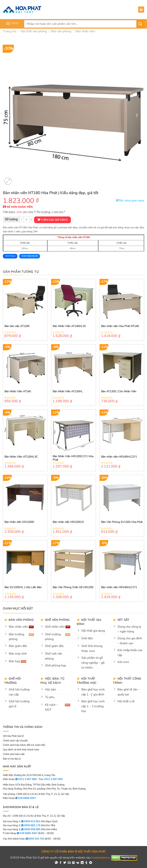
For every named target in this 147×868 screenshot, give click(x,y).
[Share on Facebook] (61, 863)
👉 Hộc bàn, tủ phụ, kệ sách (52, 681)
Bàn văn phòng (61, 31)
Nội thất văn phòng (34, 31)
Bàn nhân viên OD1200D (19, 522)
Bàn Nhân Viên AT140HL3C (69, 326)
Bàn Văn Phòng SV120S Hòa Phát (122, 522)
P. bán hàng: (20, 833)
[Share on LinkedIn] (82, 863)
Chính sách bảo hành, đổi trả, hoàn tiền (24, 745)
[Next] (136, 115)
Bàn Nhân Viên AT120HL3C (21, 457)
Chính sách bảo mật (14, 754)
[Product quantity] (26, 220)
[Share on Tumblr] (86, 863)
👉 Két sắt (121, 620)
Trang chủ (10, 31)
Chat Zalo (10, 256)
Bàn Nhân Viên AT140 (18, 392)
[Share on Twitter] (65, 863)
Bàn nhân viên (85, 31)
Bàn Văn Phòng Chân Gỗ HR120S (73, 587)
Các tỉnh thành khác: (24, 839)
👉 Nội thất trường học (87, 681)
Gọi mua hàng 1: (22, 821)
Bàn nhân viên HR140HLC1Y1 (119, 587)
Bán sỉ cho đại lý (12, 759)
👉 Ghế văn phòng (55, 620)
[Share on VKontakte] (78, 863)
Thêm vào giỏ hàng (54, 220)
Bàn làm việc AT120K (17, 326)
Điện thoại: (19, 798)
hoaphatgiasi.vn (101, 858)
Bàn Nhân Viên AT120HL (68, 392)
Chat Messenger (30, 256)
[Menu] (12, 23)
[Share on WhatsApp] (56, 863)
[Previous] (11, 115)
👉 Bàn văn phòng (19, 620)
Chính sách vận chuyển (15, 741)
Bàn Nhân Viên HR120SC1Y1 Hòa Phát (73, 458)
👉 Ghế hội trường (13, 681)
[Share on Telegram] (91, 863)
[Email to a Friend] (69, 863)
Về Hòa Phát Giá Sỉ (13, 736)
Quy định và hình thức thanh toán (21, 750)
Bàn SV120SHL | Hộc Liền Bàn (23, 587)
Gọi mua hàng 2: (22, 825)
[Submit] (140, 24)
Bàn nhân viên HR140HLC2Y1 (119, 457)
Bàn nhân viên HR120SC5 (68, 522)
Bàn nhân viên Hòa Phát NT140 (120, 326)
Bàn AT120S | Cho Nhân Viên (119, 392)
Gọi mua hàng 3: (22, 829)
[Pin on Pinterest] (73, 863)
